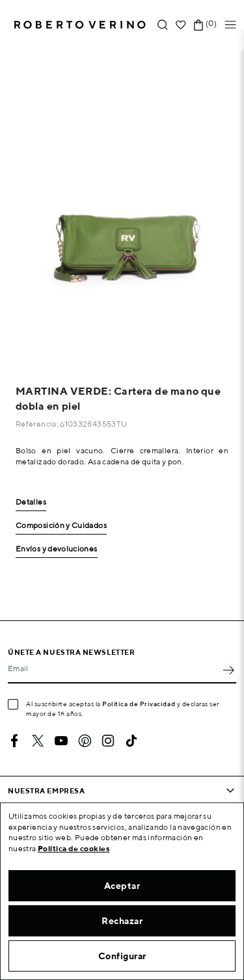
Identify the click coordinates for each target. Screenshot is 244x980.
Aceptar (122, 886)
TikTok (131, 741)
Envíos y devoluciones (57, 549)
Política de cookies (74, 848)
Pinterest (85, 741)
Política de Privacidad (139, 704)
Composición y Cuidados (61, 526)
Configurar (122, 956)
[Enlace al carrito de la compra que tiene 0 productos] (198, 25)
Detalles (31, 502)
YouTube (61, 741)
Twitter (38, 741)
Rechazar (122, 921)
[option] (122, 205)
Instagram (108, 741)
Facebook (14, 741)
